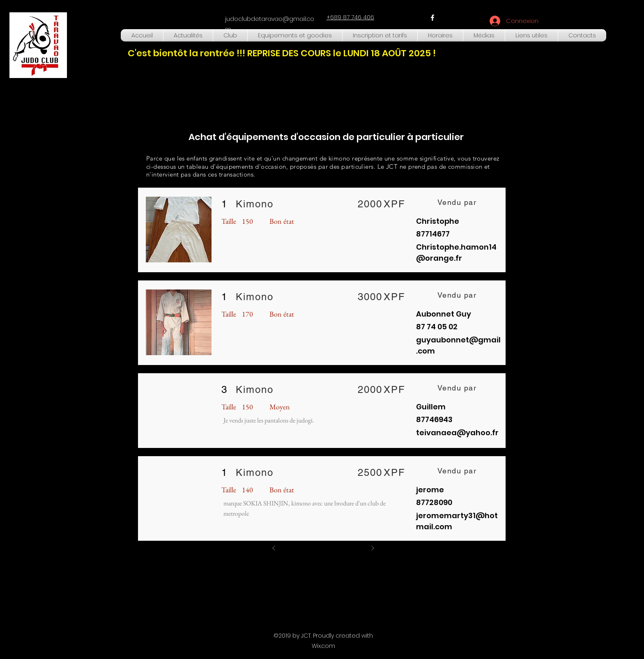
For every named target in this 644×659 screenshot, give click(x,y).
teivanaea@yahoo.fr (457, 433)
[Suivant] (373, 548)
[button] (230, 35)
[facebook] (432, 18)
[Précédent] (274, 548)
